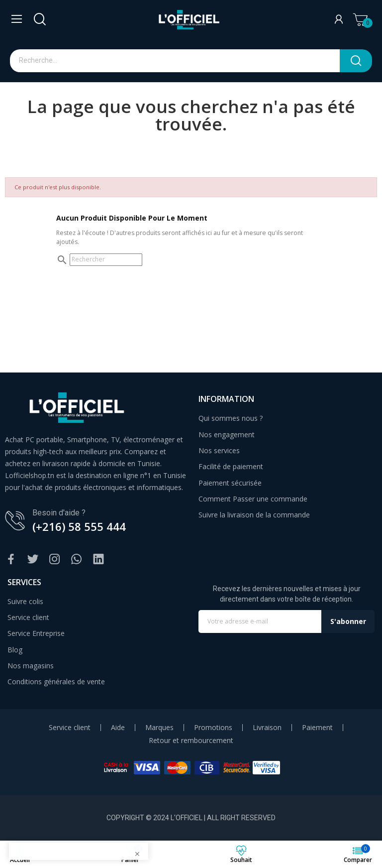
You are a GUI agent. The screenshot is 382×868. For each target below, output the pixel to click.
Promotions (213, 728)
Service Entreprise (36, 633)
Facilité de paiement (231, 466)
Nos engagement (227, 434)
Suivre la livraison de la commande (254, 515)
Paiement (317, 728)
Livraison (267, 728)
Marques (159, 728)
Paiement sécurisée (230, 483)
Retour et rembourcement (191, 741)
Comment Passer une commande (253, 499)
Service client (28, 617)
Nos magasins (31, 666)
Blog (15, 650)
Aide (118, 728)
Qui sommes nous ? (231, 418)
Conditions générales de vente (56, 682)
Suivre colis (25, 601)
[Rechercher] (106, 259)
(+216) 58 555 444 (79, 526)
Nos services (219, 450)
